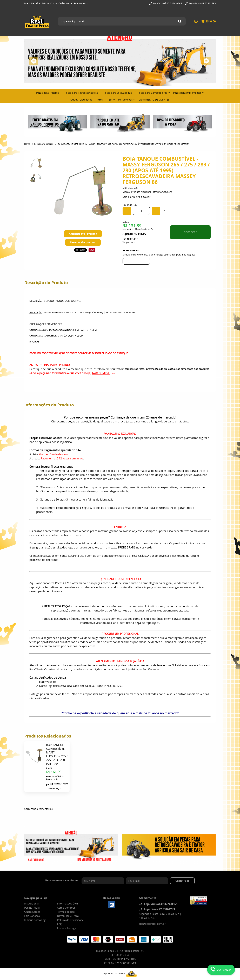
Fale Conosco (32, 916)
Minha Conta (49, 3)
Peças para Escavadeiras (118, 93)
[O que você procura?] (180, 21)
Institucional (31, 903)
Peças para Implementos (187, 93)
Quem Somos (32, 912)
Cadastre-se (65, 3)
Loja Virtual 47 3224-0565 (167, 3)
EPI (110, 100)
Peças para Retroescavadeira (81, 93)
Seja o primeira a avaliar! (137, 197)
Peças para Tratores (48, 93)
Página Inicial (32, 908)
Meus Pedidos (32, 3)
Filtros (99, 100)
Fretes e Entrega (66, 928)
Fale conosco (81, 3)
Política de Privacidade (70, 920)
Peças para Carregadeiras (152, 93)
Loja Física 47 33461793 (202, 3)
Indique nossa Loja (35, 920)
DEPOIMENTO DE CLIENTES (154, 100)
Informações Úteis (68, 903)
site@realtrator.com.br (152, 924)
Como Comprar (66, 908)
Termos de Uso (66, 912)
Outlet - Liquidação (81, 100)
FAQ (60, 924)
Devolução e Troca (68, 916)
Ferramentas (125, 100)
